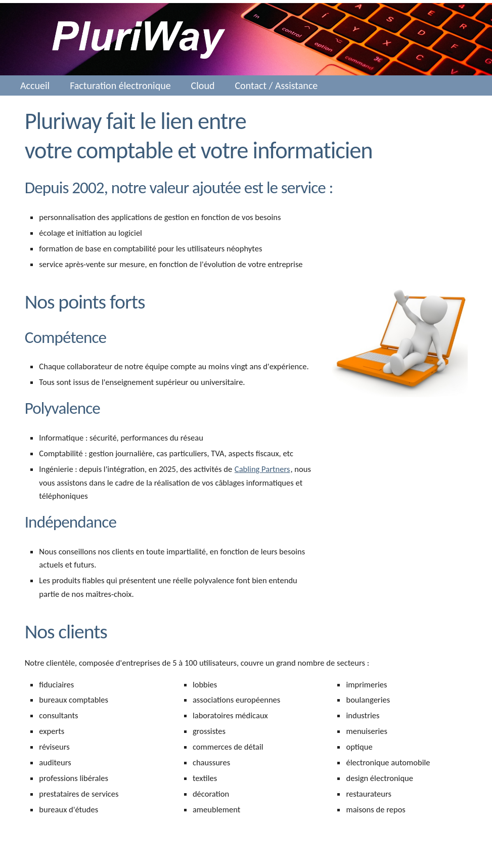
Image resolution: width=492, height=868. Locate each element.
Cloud (203, 85)
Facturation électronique (120, 85)
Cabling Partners (262, 469)
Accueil (35, 85)
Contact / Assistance (276, 85)
